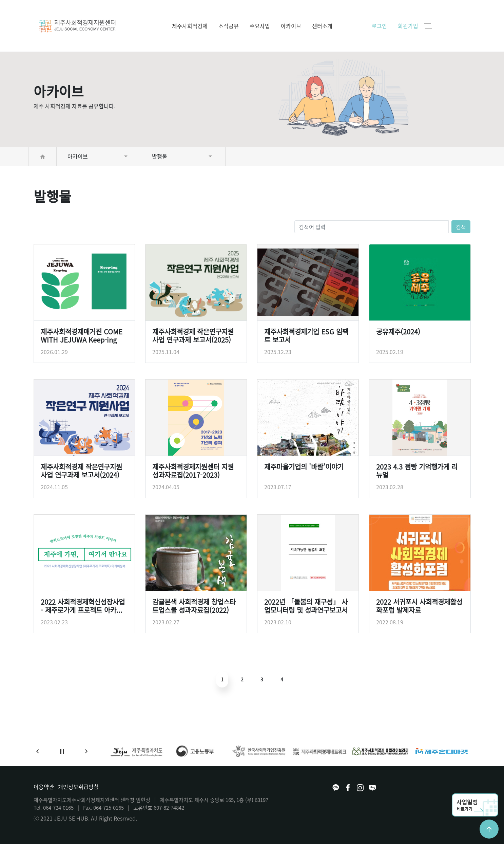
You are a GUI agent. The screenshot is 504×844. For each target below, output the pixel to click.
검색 (461, 227)
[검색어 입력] (372, 227)
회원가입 (408, 26)
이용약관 (44, 787)
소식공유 (229, 26)
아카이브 (291, 26)
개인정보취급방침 (78, 787)
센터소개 (322, 26)
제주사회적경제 (190, 26)
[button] (38, 751)
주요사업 (260, 26)
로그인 (379, 26)
